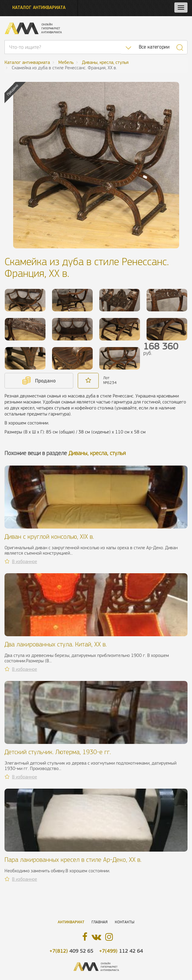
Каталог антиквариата (39, 7)
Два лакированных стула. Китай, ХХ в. (56, 644)
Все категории (154, 47)
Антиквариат (71, 922)
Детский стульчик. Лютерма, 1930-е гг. (58, 752)
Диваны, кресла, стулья (97, 453)
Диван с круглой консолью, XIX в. (49, 536)
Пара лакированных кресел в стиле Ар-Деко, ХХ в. (73, 860)
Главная (100, 922)
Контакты (125, 922)
